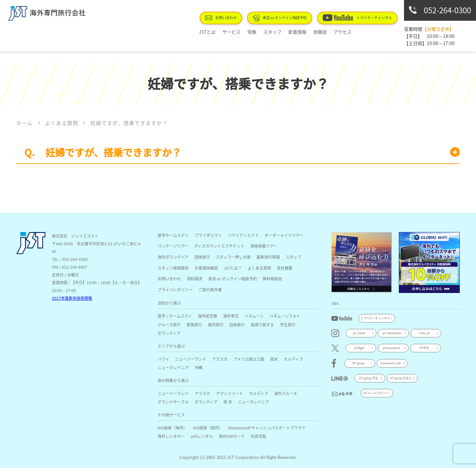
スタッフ (274, 32)
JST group (358, 363)
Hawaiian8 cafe (390, 363)
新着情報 (297, 32)
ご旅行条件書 (210, 290)
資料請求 (195, 279)
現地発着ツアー (264, 246)
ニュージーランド (191, 359)
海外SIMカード (232, 436)
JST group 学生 (368, 378)
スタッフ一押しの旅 (233, 257)
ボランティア (169, 333)
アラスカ (220, 359)
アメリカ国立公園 (249, 359)
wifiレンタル (202, 436)
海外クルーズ (286, 393)
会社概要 (285, 268)
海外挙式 (231, 316)
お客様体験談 (206, 268)
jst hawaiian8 (392, 348)
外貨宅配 (258, 436)
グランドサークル (173, 402)
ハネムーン (254, 316)
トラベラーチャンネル (360, 18)
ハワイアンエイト (243, 235)
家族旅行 (194, 325)
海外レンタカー (171, 436)
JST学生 (424, 348)
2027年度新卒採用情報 (72, 298)
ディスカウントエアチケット (219, 246)
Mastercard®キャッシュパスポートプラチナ (267, 428)
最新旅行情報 (268, 257)
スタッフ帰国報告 (173, 268)
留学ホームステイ (173, 235)
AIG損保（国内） (208, 428)
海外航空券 (208, 316)
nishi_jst (424, 333)
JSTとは (217, 32)
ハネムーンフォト (285, 316)
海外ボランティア (173, 257)
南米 (274, 359)
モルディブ (293, 359)
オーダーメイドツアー (284, 235)
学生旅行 (288, 325)
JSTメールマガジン (375, 393)
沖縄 (198, 367)
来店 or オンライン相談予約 (286, 18)
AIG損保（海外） (172, 428)
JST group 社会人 (400, 378)
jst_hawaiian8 (392, 333)
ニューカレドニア (173, 367)
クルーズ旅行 (169, 325)
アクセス (337, 32)
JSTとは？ (233, 268)
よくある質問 (259, 268)
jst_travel (359, 333)
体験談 (317, 32)
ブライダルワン (208, 235)
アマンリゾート (230, 393)
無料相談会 (272, 279)
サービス (239, 32)
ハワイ (163, 359)
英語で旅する (262, 325)
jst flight (359, 348)
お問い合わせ (231, 18)
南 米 (228, 402)
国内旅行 (216, 325)
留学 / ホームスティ (175, 316)
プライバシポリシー (175, 290)
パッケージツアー (173, 246)
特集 (256, 32)
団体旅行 (202, 257)
